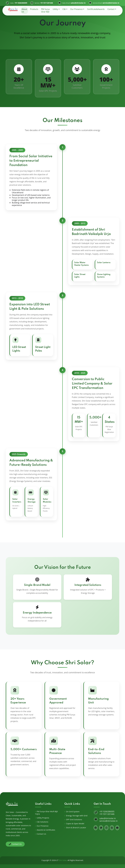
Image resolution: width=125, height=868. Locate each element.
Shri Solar (63, 860)
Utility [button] (55, 9)
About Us (24, 10)
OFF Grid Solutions (74, 820)
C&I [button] (64, 9)
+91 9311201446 (107, 814)
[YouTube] (117, 828)
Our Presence (43, 826)
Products (34, 9)
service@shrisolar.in (108, 821)
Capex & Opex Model (75, 824)
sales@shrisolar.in (108, 818)
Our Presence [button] (76, 9)
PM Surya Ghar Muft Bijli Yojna (46, 813)
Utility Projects (43, 818)
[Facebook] (96, 828)
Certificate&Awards (96, 9)
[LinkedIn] (112, 828)
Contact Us (15, 844)
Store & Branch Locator (76, 828)
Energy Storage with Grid (77, 816)
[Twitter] (101, 828)
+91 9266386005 (107, 812)
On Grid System (73, 812)
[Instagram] (106, 828)
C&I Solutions (42, 822)
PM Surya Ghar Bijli (45, 10)
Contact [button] (111, 9)
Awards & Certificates (46, 830)
